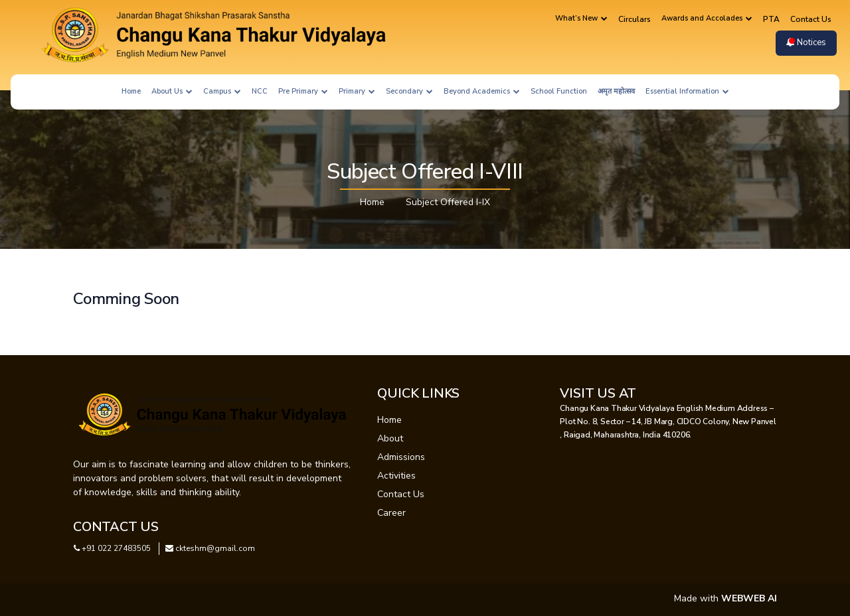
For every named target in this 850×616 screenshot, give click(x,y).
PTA (771, 19)
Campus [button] (222, 91)
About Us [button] (172, 91)
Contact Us (811, 19)
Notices (806, 42)
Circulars (635, 19)
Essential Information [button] (687, 91)
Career (391, 513)
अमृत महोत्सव (616, 91)
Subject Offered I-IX (448, 202)
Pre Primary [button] (303, 91)
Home (131, 91)
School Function (559, 91)
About (390, 438)
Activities (396, 476)
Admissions (401, 457)
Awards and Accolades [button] (707, 18)
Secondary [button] (409, 91)
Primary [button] (357, 91)
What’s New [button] (581, 18)
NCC (260, 91)
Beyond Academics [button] (482, 91)
